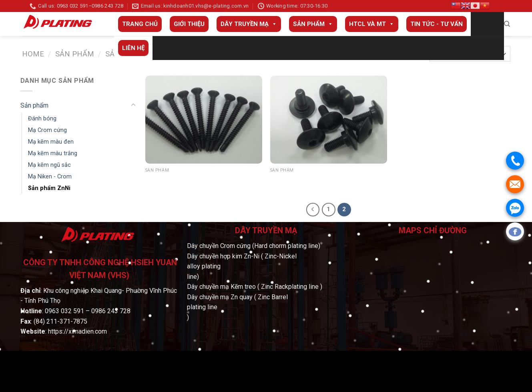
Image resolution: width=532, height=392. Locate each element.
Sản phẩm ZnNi (49, 188)
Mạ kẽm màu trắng (53, 153)
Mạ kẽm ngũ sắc (49, 165)
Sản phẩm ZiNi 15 (298, 179)
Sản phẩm (313, 24)
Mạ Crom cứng (47, 130)
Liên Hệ (133, 48)
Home (33, 54)
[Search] (507, 24)
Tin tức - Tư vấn (437, 24)
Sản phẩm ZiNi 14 (174, 179)
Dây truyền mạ (249, 24)
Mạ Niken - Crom (50, 177)
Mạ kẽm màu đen (51, 142)
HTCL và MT (372, 24)
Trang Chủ (140, 24)
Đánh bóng (42, 119)
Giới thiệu (189, 24)
